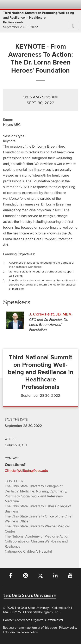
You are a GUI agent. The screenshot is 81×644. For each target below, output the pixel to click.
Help (41, 4)
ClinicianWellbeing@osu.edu (26, 471)
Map (54, 4)
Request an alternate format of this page (30, 628)
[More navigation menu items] (73, 26)
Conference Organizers (30, 620)
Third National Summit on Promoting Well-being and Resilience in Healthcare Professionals (39, 18)
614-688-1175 (12, 612)
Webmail (66, 4)
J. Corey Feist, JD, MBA (50, 314)
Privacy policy (68, 628)
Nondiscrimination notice (21, 632)
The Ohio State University (11, 4)
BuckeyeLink (47, 4)
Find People (60, 4)
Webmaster (56, 620)
